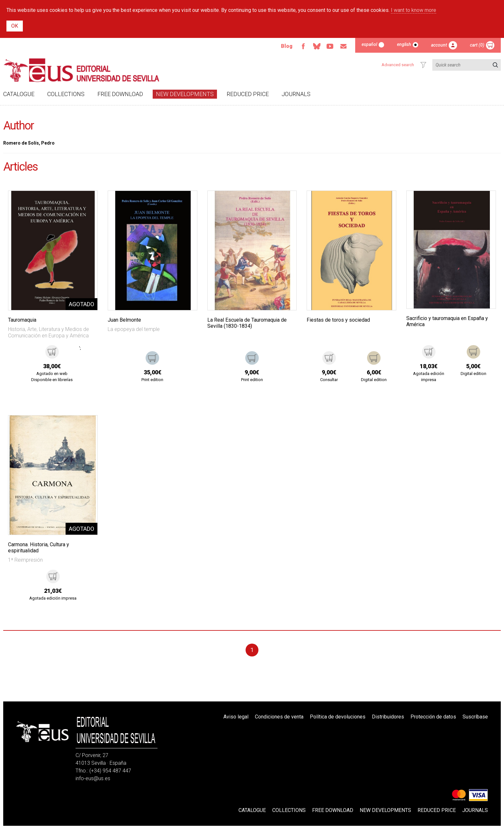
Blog (287, 46)
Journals (296, 94)
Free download (120, 94)
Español (369, 44)
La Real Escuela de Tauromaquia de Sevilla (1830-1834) (247, 323)
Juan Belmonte (124, 320)
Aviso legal (236, 717)
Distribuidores (388, 717)
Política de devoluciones (338, 717)
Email (344, 46)
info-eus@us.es (93, 778)
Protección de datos (433, 717)
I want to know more (414, 10)
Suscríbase (475, 717)
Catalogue (19, 94)
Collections (66, 94)
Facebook (303, 46)
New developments (185, 94)
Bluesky (317, 46)
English (404, 44)
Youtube (330, 46)
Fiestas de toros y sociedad (338, 320)
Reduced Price (248, 94)
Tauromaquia (22, 320)
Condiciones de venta (279, 717)
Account (439, 45)
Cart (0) (477, 45)
